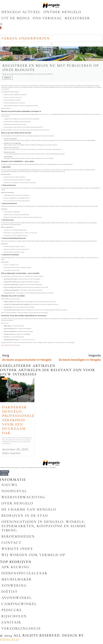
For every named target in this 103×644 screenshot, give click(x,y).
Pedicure (12, 610)
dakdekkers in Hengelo (46, 164)
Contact (11, 543)
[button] (1, 24)
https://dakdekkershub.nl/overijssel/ (11, 345)
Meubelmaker (17, 579)
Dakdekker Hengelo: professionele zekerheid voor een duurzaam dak (18, 420)
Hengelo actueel (21, 12)
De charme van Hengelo (29, 509)
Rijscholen (14, 616)
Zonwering (14, 585)
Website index (17, 549)
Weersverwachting (23, 497)
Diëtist (10, 592)
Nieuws (9, 485)
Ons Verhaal (47, 18)
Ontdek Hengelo (62, 12)
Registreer (77, 18)
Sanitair (11, 622)
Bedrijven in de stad (25, 516)
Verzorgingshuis (21, 628)
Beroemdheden (18, 536)
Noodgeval (14, 491)
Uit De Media (16, 18)
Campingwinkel (19, 604)
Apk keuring (15, 567)
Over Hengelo (17, 503)
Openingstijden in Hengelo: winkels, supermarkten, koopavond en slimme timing (44, 526)
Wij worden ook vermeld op (33, 555)
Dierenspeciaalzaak (24, 573)
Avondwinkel (17, 598)
